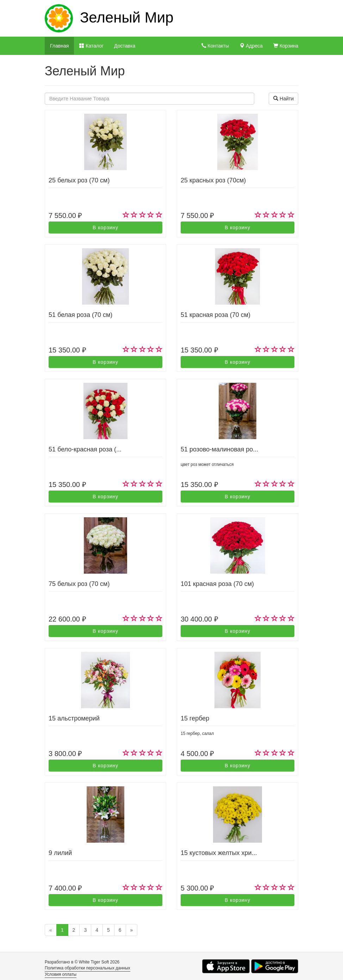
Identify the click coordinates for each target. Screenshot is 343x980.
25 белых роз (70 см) (79, 180)
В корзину (105, 227)
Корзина (286, 46)
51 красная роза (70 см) (216, 315)
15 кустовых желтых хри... (219, 853)
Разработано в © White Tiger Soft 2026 (82, 962)
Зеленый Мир (127, 17)
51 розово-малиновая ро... (219, 449)
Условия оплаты (61, 974)
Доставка (125, 46)
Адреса (251, 46)
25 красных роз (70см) (213, 180)
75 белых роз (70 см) (79, 584)
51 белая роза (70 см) (80, 315)
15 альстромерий (74, 718)
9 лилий (60, 853)
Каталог (91, 46)
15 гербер (195, 718)
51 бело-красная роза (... (85, 449)
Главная (59, 46)
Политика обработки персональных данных (88, 968)
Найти (283, 99)
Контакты (215, 46)
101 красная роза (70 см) (217, 584)
